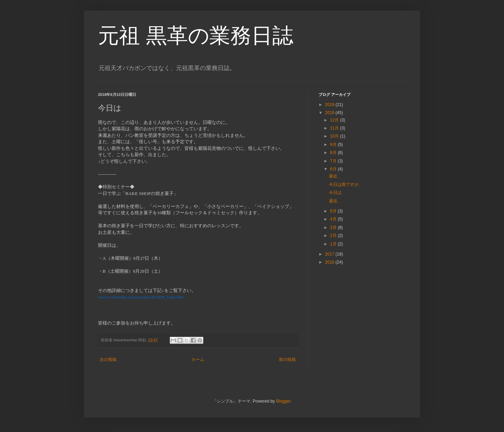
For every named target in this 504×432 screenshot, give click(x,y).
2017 (330, 254)
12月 (335, 120)
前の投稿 (287, 360)
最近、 (335, 176)
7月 (334, 161)
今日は (335, 193)
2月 (334, 236)
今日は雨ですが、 (346, 184)
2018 (330, 113)
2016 (330, 262)
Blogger (283, 401)
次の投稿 (108, 360)
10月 (335, 136)
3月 (334, 228)
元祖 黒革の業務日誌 (196, 36)
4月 (334, 219)
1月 (334, 244)
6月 (334, 169)
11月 (335, 128)
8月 (334, 153)
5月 (334, 211)
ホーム (198, 360)
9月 (334, 145)
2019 (330, 105)
